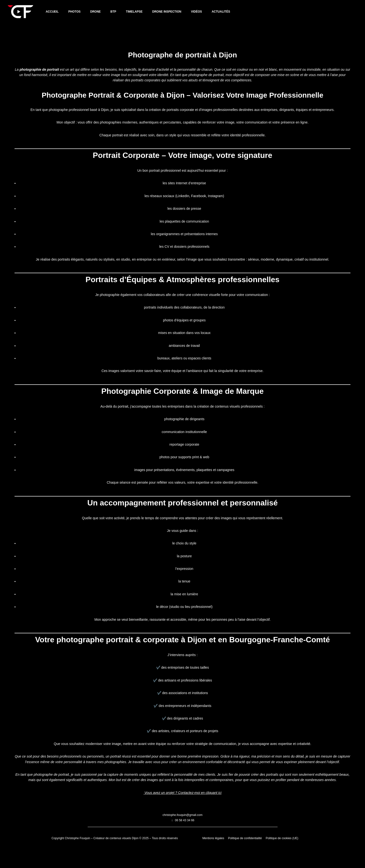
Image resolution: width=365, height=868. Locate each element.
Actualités (221, 12)
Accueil (52, 12)
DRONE (96, 12)
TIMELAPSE (134, 12)
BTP (113, 12)
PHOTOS (74, 12)
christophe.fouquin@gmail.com (182, 834)
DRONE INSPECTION (167, 12)
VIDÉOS (197, 12)
